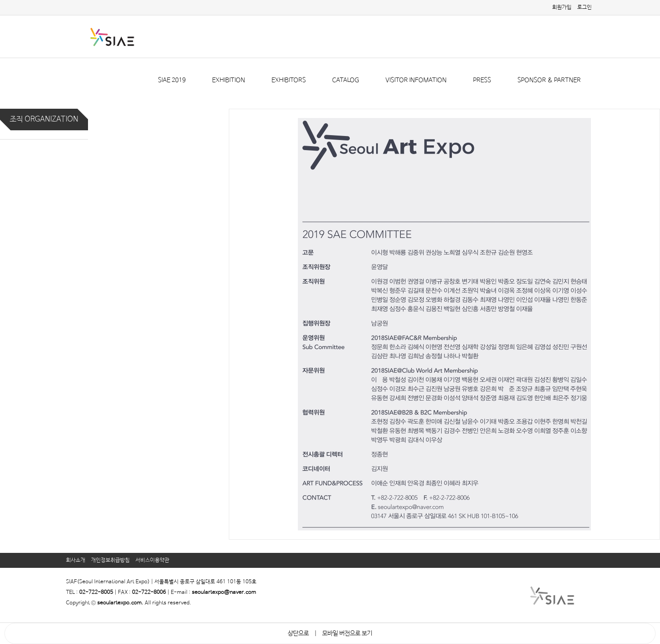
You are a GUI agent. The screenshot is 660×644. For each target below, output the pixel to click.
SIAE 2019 (172, 80)
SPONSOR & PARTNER (549, 80)
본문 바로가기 (0, 0)
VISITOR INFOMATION (416, 80)
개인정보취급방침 (110, 560)
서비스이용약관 (152, 560)
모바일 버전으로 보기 (347, 633)
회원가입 (562, 7)
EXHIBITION (229, 80)
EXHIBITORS (289, 80)
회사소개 (76, 560)
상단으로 (298, 633)
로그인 (585, 7)
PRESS (482, 80)
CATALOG (346, 80)
